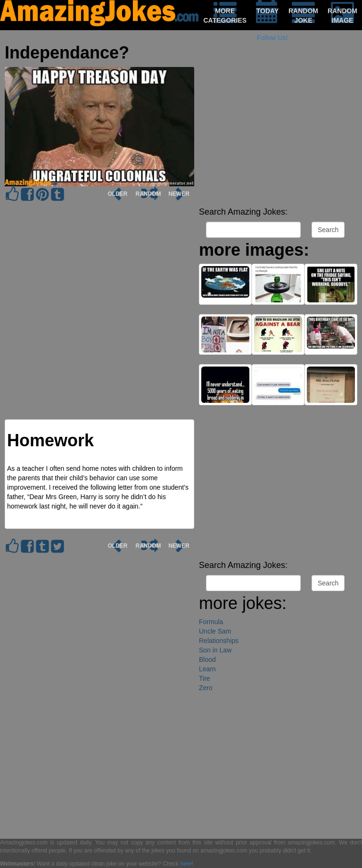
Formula (211, 622)
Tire (205, 678)
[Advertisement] (278, 137)
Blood (207, 659)
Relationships (219, 641)
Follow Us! (272, 38)
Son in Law (215, 650)
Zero (206, 688)
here (186, 864)
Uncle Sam (215, 631)
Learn (207, 669)
